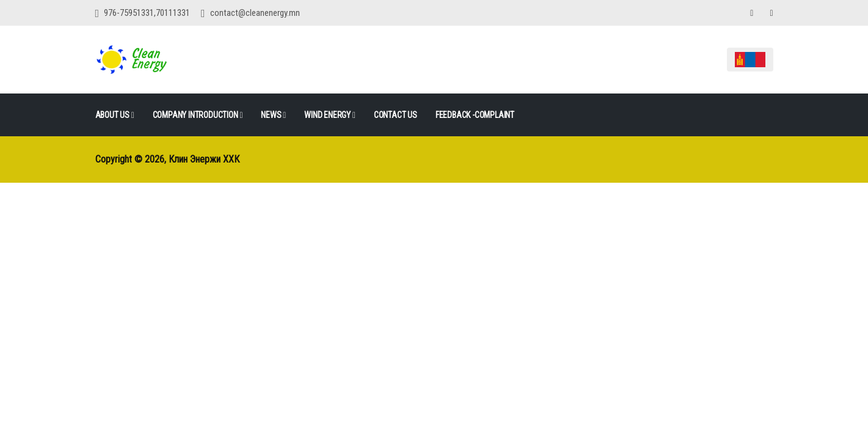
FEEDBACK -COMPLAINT (475, 115)
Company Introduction (198, 115)
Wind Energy (330, 115)
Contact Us (396, 115)
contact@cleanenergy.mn (255, 13)
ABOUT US (115, 115)
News (273, 115)
